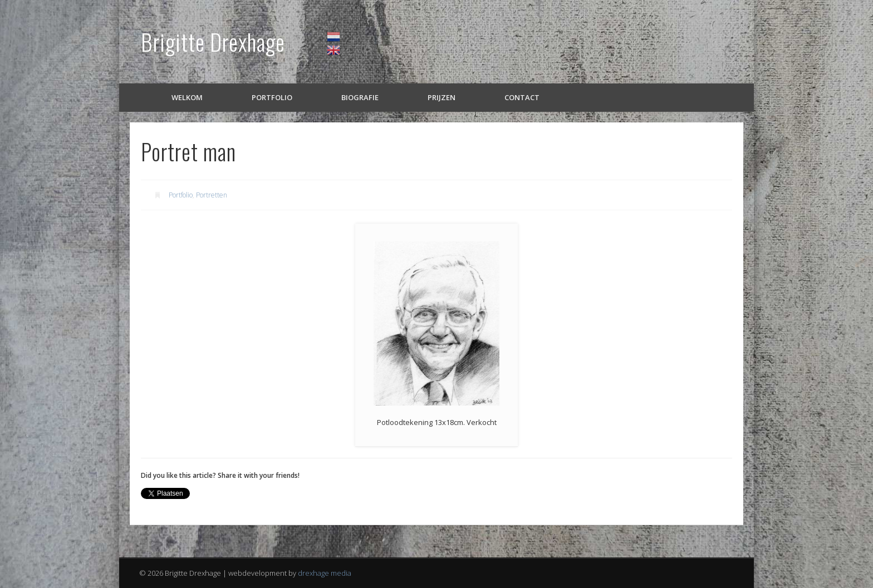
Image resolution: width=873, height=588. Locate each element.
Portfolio (272, 97)
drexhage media (325, 573)
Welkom (187, 97)
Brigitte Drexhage (213, 42)
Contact (522, 97)
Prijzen (442, 97)
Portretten (212, 195)
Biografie (360, 97)
